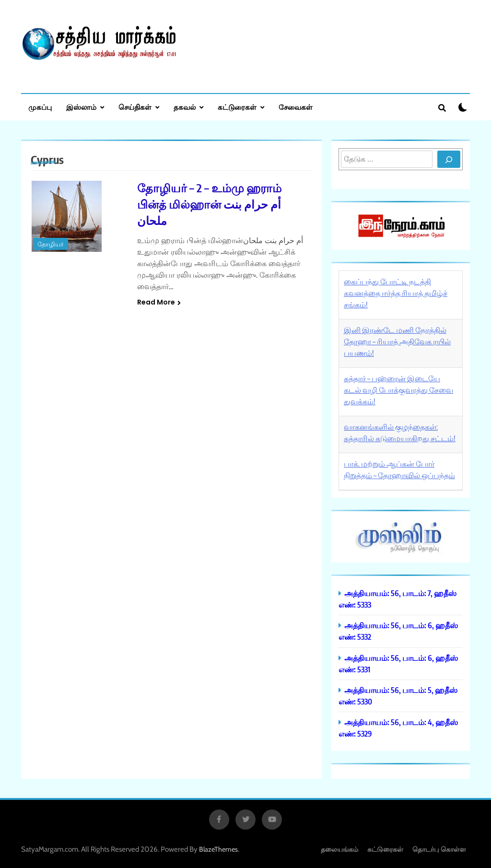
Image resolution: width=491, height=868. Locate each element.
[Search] (449, 159)
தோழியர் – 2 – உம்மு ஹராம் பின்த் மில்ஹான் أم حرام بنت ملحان (209, 204)
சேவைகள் (296, 107)
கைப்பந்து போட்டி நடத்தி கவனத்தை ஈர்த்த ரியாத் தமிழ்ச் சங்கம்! (396, 293)
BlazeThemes (218, 849)
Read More (159, 302)
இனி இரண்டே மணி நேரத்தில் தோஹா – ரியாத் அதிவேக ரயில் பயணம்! (397, 341)
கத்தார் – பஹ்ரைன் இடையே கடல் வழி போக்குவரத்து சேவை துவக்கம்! (398, 390)
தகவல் (185, 107)
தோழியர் (51, 244)
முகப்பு (40, 107)
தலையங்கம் (339, 849)
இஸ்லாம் (81, 107)
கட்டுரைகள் (237, 107)
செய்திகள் (135, 107)
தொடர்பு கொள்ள (439, 849)
